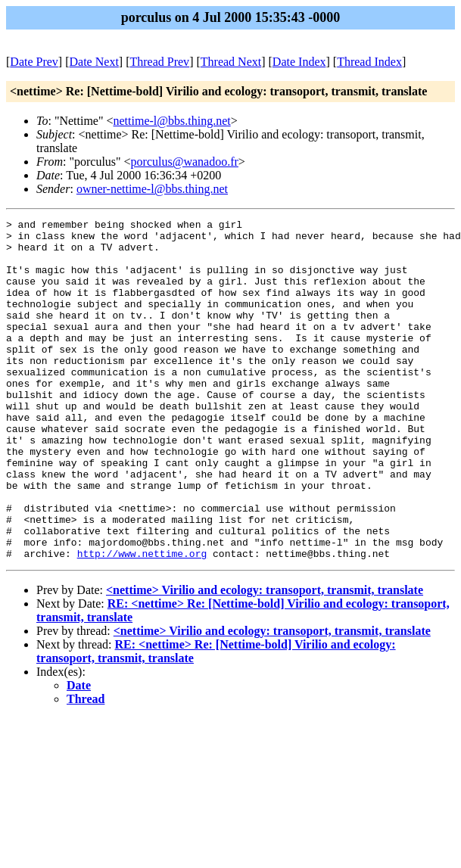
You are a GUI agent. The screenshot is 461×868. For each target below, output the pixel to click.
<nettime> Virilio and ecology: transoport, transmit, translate (265, 658)
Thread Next (231, 62)
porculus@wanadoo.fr (185, 162)
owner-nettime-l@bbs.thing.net (152, 189)
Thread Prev (159, 62)
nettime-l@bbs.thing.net (172, 121)
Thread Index (369, 62)
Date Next (94, 62)
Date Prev (34, 62)
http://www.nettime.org (142, 621)
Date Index (299, 62)
